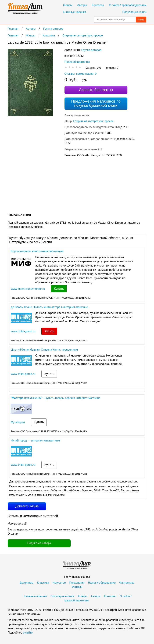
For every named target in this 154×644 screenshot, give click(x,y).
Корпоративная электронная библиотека (37, 251)
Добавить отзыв (27, 506)
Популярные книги (134, 12)
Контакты (98, 5)
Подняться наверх (39, 543)
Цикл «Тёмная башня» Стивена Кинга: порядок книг (44, 350)
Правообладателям (77, 62)
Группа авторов (91, 50)
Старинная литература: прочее (93, 121)
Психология (77, 583)
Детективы (27, 583)
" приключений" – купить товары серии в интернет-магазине (56, 398)
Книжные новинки (74, 12)
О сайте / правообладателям (128, 5)
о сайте (28, 633)
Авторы (82, 5)
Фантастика (127, 583)
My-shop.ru (18, 422)
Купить (59, 289)
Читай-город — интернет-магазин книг (36, 441)
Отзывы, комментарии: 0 (81, 74)
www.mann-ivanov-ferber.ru (28, 289)
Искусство (59, 583)
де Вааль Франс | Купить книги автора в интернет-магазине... (51, 307)
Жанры (68, 5)
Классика (43, 583)
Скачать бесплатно (96, 90)
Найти (141, 20)
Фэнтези (77, 587)
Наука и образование (102, 583)
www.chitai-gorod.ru (23, 331)
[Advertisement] (71, 186)
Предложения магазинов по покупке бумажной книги (96, 103)
